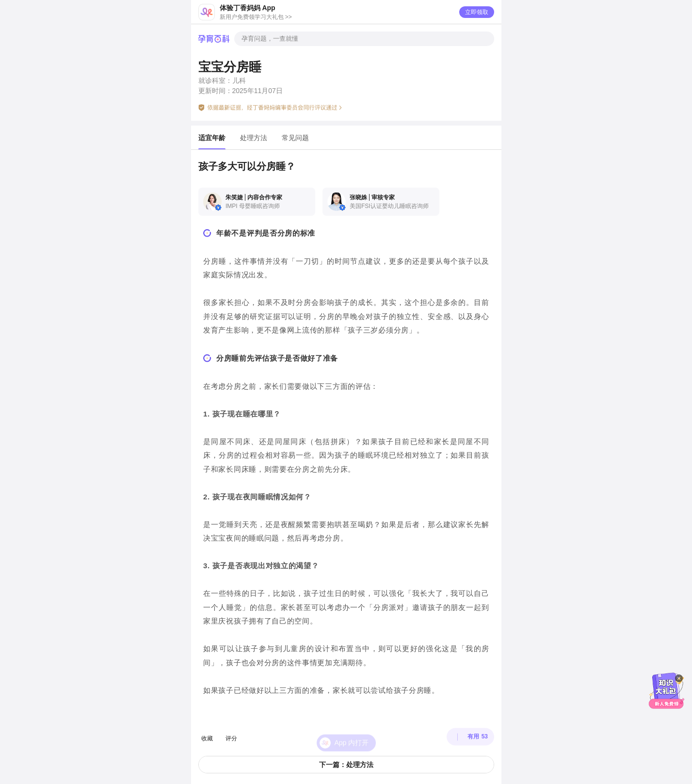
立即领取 (477, 12)
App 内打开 (352, 733)
